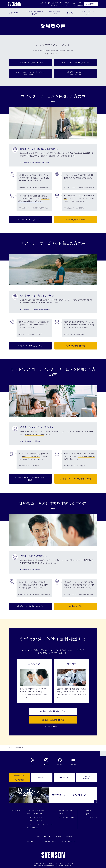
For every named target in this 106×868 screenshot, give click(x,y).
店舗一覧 (43, 3)
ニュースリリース (92, 817)
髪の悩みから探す (33, 828)
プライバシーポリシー (43, 837)
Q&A (49, 3)
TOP (11, 748)
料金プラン (62, 814)
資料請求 (55, 3)
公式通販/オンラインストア (60, 5)
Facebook (60, 762)
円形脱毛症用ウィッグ (49, 841)
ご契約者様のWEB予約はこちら (91, 4)
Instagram (46, 762)
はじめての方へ (16, 810)
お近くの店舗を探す (52, 726)
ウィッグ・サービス (36, 817)
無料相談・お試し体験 (66, 810)
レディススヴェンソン (69, 841)
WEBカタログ (64, 3)
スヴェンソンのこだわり (66, 817)
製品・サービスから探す (35, 814)
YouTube (73, 762)
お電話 (74, 4)
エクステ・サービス (36, 821)
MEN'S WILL (32, 841)
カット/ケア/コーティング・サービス (41, 824)
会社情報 (69, 837)
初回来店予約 (80, 4)
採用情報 (58, 837)
